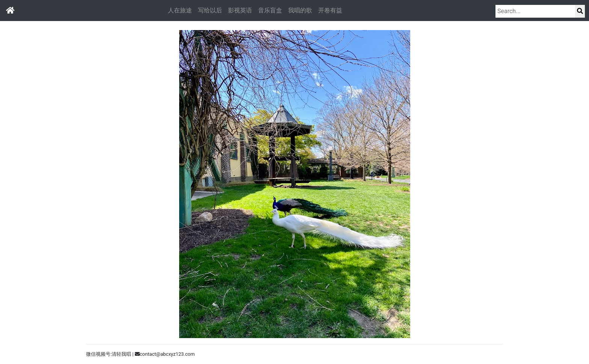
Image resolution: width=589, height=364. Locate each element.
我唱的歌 (300, 10)
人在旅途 (180, 10)
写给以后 (210, 10)
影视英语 (240, 10)
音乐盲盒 (270, 10)
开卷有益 (330, 10)
